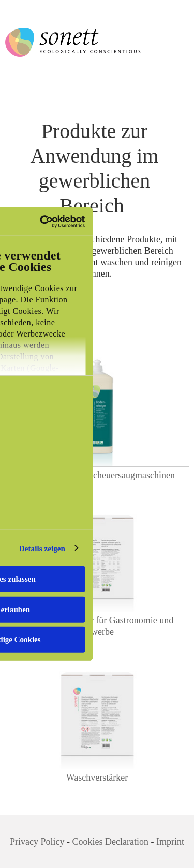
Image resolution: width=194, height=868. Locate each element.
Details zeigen (42, 548)
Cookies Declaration (110, 842)
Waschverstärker (97, 778)
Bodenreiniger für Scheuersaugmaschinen (97, 475)
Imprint (170, 842)
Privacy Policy (37, 842)
